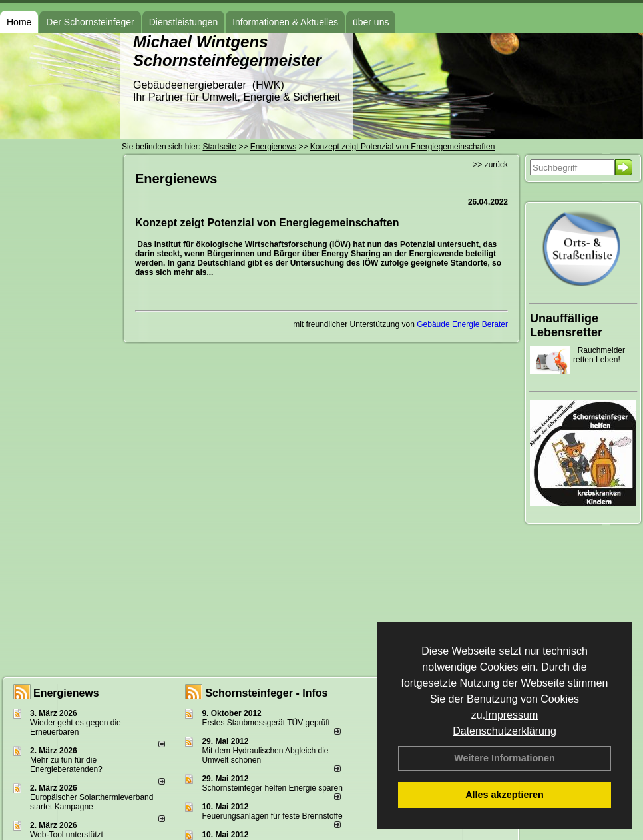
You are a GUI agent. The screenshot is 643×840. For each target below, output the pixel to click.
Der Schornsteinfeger (90, 22)
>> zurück (490, 165)
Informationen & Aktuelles (285, 22)
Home (19, 22)
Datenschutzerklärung (505, 731)
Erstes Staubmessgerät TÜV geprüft (266, 723)
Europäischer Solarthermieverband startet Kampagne (92, 802)
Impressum (512, 715)
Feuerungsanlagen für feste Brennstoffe (272, 816)
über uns (371, 22)
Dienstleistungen (184, 22)
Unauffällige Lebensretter (566, 325)
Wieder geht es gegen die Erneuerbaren (76, 727)
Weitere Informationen (505, 758)
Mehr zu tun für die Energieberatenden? (66, 765)
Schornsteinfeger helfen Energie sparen (272, 788)
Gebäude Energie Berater (462, 324)
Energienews (66, 693)
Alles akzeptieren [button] (505, 795)
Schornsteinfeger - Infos (266, 693)
